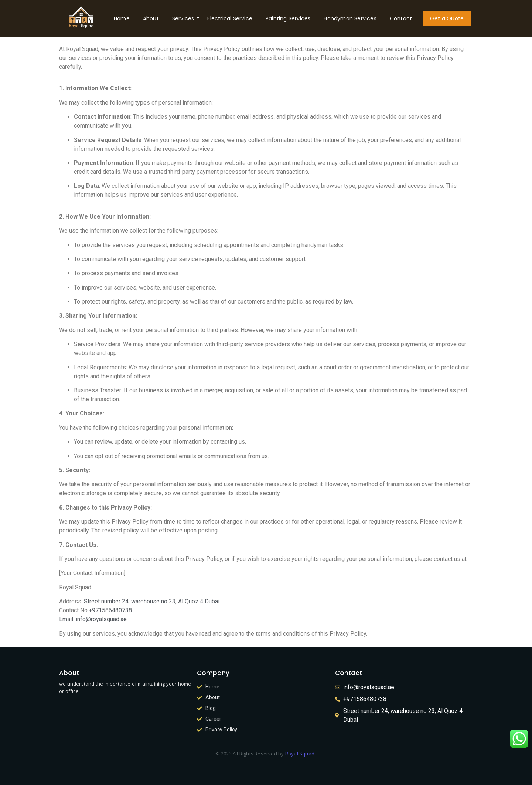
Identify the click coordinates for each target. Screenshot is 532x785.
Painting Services (288, 18)
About (151, 18)
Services (185, 18)
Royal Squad (300, 754)
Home (122, 18)
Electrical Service (230, 18)
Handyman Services (350, 18)
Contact (401, 18)
